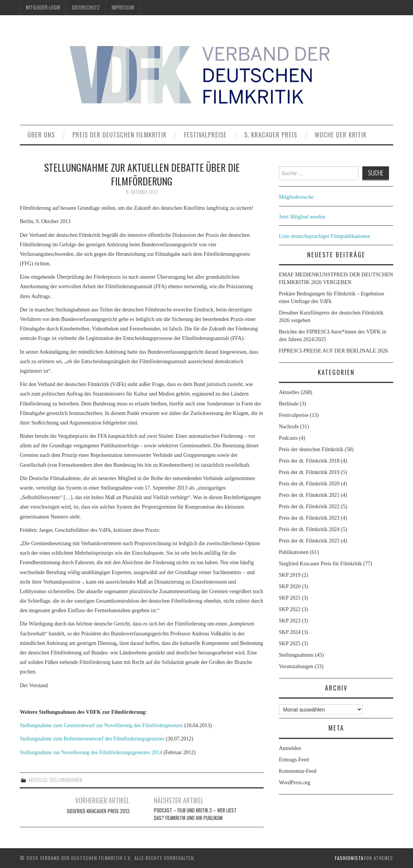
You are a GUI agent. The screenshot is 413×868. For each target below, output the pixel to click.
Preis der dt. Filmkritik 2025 (309, 541)
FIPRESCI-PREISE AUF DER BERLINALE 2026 (333, 351)
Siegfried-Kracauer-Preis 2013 (98, 811)
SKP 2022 (290, 609)
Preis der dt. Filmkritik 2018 (309, 461)
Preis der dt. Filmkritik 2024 (309, 529)
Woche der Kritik (341, 135)
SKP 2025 (290, 644)
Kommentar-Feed (298, 771)
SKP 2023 (290, 621)
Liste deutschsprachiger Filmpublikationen (325, 236)
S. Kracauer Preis (271, 135)
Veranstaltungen (296, 666)
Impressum (123, 7)
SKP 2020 (290, 586)
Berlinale (289, 404)
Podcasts (288, 438)
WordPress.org (295, 783)
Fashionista (349, 858)
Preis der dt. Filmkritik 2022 (309, 507)
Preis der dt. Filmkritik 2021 (309, 495)
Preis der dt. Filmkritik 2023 (309, 518)
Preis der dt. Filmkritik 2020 (309, 484)
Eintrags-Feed (294, 760)
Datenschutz (86, 7)
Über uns (41, 135)
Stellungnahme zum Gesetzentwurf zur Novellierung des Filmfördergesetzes (101, 725)
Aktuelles (38, 780)
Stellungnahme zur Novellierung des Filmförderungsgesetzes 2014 (91, 752)
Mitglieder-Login (43, 7)
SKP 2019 (290, 575)
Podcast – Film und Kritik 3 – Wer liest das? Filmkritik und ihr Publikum (195, 814)
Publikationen (294, 552)
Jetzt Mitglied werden (302, 217)
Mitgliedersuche (296, 197)
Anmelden (290, 748)
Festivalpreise (205, 135)
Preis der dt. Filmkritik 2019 (309, 472)
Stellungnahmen (66, 780)
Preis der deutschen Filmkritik (119, 135)
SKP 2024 (290, 632)
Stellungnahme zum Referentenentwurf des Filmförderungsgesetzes (92, 739)
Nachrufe (289, 427)
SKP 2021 (290, 598)
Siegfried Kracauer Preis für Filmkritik (320, 564)
